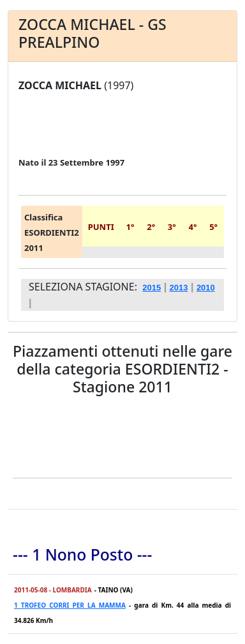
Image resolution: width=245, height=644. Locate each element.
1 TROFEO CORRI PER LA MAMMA (70, 605)
